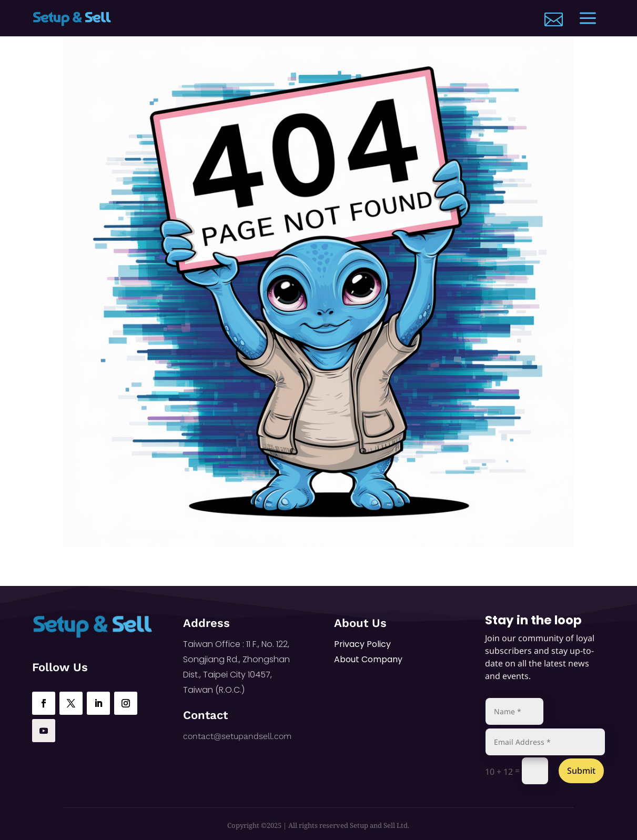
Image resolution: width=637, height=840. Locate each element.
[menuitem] (554, 19)
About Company (368, 659)
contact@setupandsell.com (237, 736)
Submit (581, 771)
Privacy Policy (362, 644)
